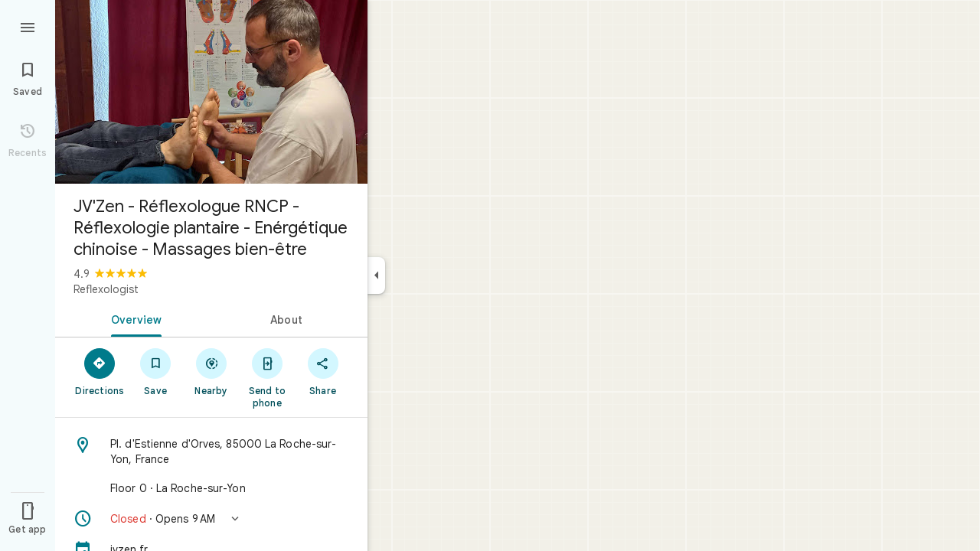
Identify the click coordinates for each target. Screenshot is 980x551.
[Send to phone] (267, 377)
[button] (211, 519)
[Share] (323, 371)
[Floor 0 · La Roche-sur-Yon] (211, 488)
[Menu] (28, 26)
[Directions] (100, 371)
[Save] (156, 371)
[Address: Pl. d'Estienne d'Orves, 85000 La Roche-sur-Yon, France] (211, 452)
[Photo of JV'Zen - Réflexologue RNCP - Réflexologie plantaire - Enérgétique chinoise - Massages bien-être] (211, 92)
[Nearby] (212, 371)
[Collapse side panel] (376, 275)
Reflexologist (106, 289)
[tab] (133, 318)
